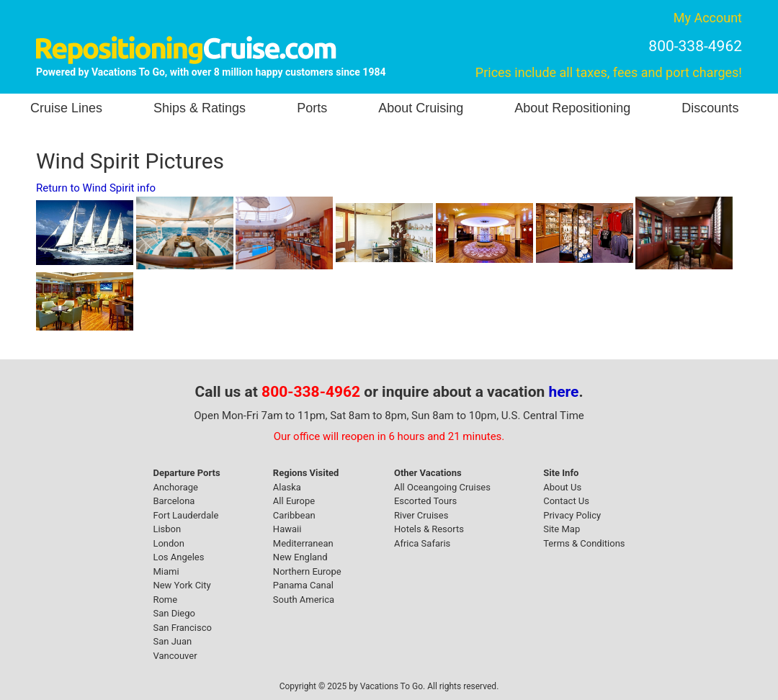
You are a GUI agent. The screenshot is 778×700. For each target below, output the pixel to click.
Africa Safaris (422, 543)
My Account (708, 18)
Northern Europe (307, 571)
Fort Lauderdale (185, 515)
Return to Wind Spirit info (96, 188)
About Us (562, 487)
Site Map (562, 529)
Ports (312, 108)
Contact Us (566, 501)
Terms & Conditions (584, 543)
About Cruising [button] (421, 108)
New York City (182, 585)
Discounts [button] (710, 108)
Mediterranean (303, 543)
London (169, 543)
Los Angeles (178, 557)
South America (304, 600)
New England (300, 557)
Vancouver (175, 656)
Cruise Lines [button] (66, 108)
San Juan (172, 641)
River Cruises (421, 515)
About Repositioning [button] (572, 108)
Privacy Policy (572, 515)
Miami (166, 571)
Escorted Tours (425, 501)
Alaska (287, 487)
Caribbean (294, 515)
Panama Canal (303, 585)
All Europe (294, 501)
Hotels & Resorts (429, 529)
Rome (165, 600)
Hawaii (287, 529)
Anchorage (175, 487)
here (564, 392)
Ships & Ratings (200, 108)
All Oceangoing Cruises (442, 487)
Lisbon (167, 529)
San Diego (174, 613)
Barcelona (174, 501)
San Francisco (182, 628)
